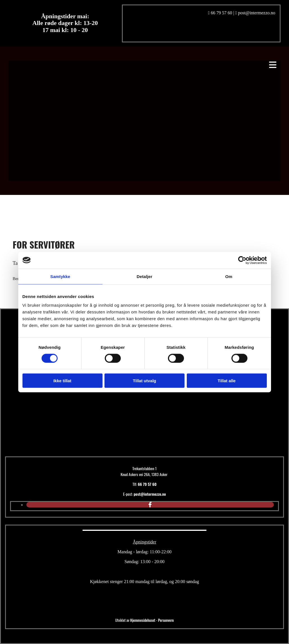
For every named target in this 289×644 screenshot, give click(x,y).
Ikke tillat (62, 381)
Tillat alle (227, 381)
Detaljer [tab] (145, 276)
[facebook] (150, 505)
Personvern (166, 620)
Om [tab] (229, 276)
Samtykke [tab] (60, 276)
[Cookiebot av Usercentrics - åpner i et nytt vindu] (242, 260)
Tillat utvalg (144, 381)
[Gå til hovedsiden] (115, 445)
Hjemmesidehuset (143, 620)
